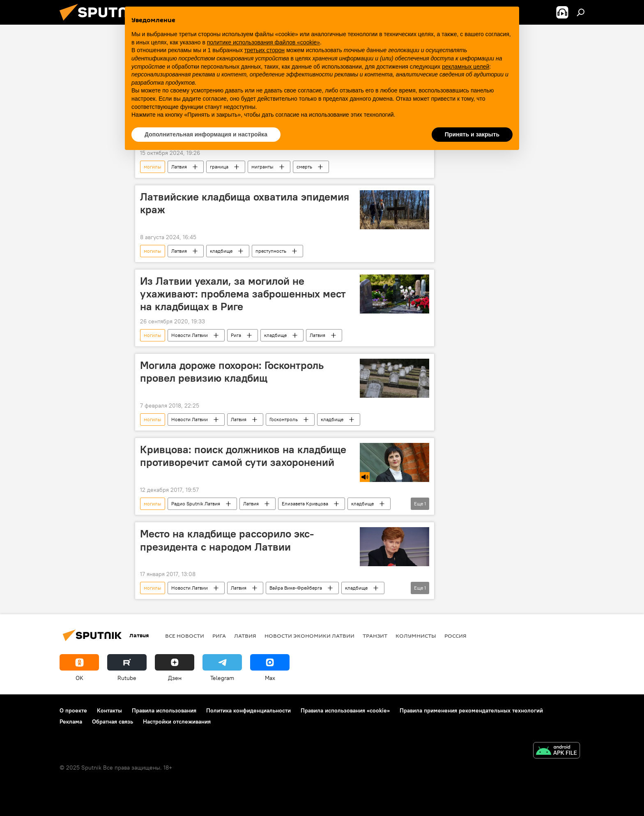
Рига (236, 335)
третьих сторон (264, 50)
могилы (153, 167)
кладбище (221, 251)
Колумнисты (416, 636)
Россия (455, 636)
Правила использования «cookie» (345, 710)
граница (219, 167)
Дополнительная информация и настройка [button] (206, 134)
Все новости (185, 636)
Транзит (375, 636)
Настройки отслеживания (177, 721)
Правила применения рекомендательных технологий (471, 710)
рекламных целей (466, 67)
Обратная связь (113, 721)
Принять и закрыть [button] (472, 134)
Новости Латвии (190, 335)
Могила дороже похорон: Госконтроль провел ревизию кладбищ (232, 372)
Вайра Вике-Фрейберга (296, 588)
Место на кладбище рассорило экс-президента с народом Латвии (227, 540)
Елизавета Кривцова (305, 504)
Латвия (179, 167)
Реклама (71, 721)
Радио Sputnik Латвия (196, 504)
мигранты (262, 167)
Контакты (109, 710)
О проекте (73, 710)
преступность (271, 251)
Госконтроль (284, 419)
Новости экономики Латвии (309, 636)
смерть (304, 167)
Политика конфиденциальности (248, 710)
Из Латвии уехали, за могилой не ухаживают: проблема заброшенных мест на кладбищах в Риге (243, 294)
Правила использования (164, 710)
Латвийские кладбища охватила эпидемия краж (245, 203)
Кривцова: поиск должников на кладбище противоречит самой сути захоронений (243, 456)
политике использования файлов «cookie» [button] (263, 42)
